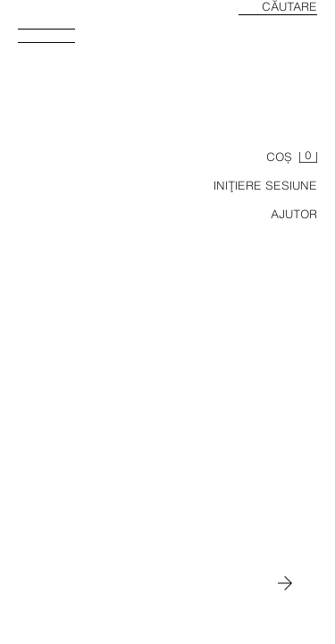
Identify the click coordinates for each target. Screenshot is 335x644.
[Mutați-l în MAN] (285, 583)
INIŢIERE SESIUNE (265, 186)
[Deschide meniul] (54, 41)
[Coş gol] (292, 157)
